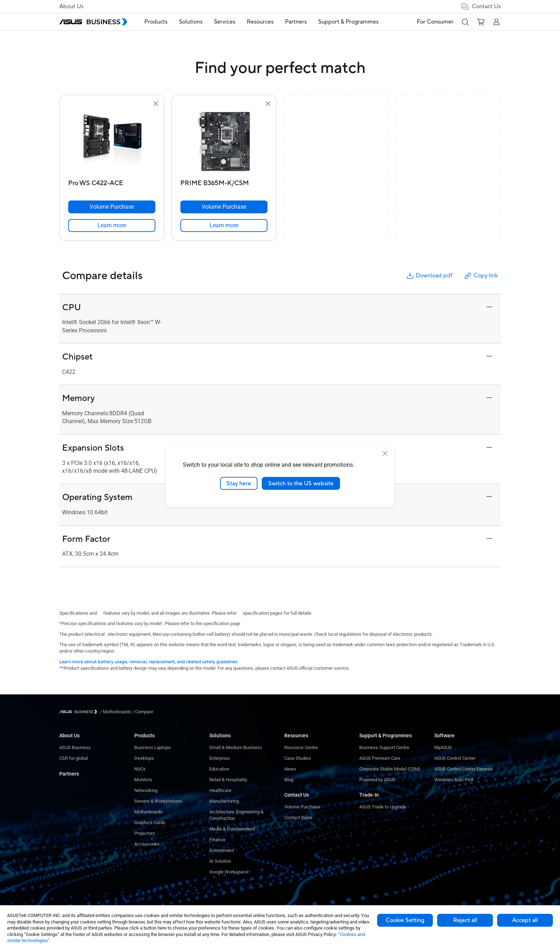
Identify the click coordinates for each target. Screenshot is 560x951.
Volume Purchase (302, 807)
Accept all (525, 920)
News (290, 769)
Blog (289, 780)
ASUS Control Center (455, 758)
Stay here (239, 483)
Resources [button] (260, 22)
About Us (71, 6)
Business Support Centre (384, 747)
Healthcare (220, 790)
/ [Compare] (142, 712)
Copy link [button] (481, 276)
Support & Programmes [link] (348, 22)
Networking (146, 790)
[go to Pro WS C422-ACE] (112, 142)
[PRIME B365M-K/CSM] (224, 181)
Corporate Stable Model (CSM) (390, 769)
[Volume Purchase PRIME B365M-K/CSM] (224, 207)
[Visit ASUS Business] (80, 712)
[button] (465, 22)
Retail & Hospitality (228, 780)
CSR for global (74, 758)
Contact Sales (298, 818)
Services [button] (225, 22)
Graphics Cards (150, 823)
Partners (69, 774)
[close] (385, 453)
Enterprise (219, 758)
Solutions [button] (191, 22)
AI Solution (220, 861)
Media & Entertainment (232, 829)
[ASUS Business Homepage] (93, 22)
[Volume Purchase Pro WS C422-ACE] (112, 207)
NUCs (140, 769)
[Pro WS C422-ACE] (112, 181)
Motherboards (148, 812)
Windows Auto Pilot (454, 780)
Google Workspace (229, 872)
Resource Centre (301, 747)
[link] (112, 226)
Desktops (144, 758)
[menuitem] (156, 22)
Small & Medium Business (236, 747)
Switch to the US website (301, 483)
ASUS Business (75, 747)
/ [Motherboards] (116, 712)
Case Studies (298, 758)
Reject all (465, 920)
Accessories (147, 844)
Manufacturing (224, 801)
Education (219, 769)
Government (222, 850)
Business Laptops (152, 747)
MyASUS (443, 747)
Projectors (145, 833)
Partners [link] (296, 22)
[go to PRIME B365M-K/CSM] (224, 142)
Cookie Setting (405, 920)
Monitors (143, 780)
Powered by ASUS (377, 780)
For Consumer (435, 22)
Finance (217, 840)
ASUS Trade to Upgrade (383, 807)
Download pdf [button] (429, 276)
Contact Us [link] (481, 7)
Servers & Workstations (158, 801)
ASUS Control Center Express (463, 769)
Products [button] (156, 22)
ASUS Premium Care (380, 758)
